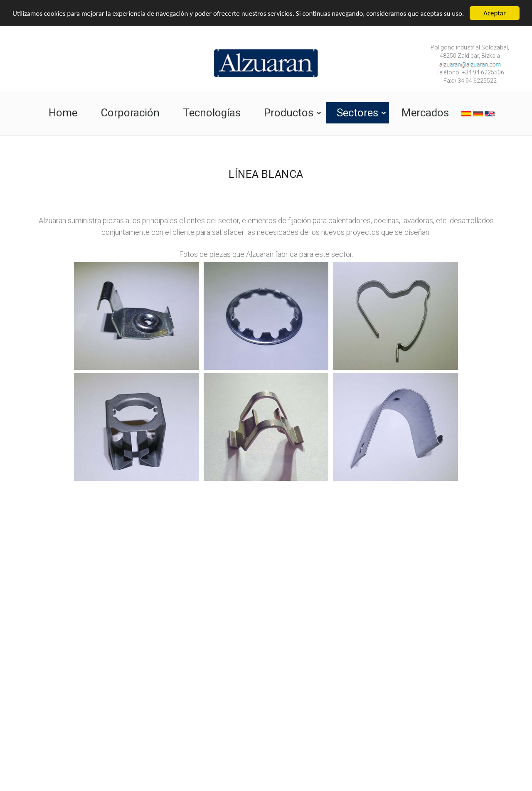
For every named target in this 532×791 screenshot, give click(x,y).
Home (63, 113)
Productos (289, 113)
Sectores (357, 113)
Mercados (425, 113)
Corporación (130, 113)
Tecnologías (212, 113)
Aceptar (495, 13)
